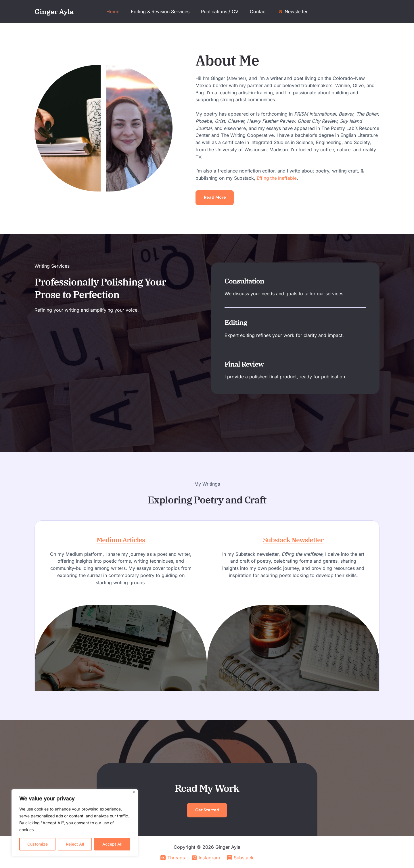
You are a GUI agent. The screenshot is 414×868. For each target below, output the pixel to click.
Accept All (112, 844)
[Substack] (240, 858)
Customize (38, 844)
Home (117, 12)
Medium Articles (117, 540)
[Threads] (172, 858)
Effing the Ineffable (277, 178)
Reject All (75, 844)
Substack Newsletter (297, 540)
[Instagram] (206, 858)
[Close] (134, 792)
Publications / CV (220, 12)
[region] (75, 823)
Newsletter (292, 12)
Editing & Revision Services (162, 12)
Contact (256, 12)
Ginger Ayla (54, 12)
